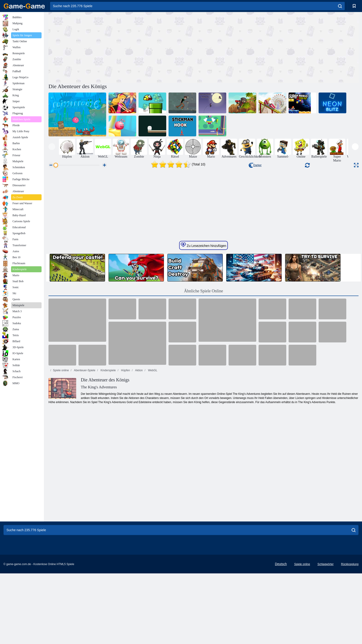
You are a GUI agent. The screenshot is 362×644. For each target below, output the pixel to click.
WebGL (152, 512)
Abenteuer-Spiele (84, 512)
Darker (255, 165)
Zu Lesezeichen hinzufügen (204, 386)
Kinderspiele (108, 512)
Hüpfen (125, 512)
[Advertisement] (126, 47)
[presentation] (52, 147)
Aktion (139, 512)
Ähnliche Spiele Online (204, 432)
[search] (340, 6)
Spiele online (61, 512)
